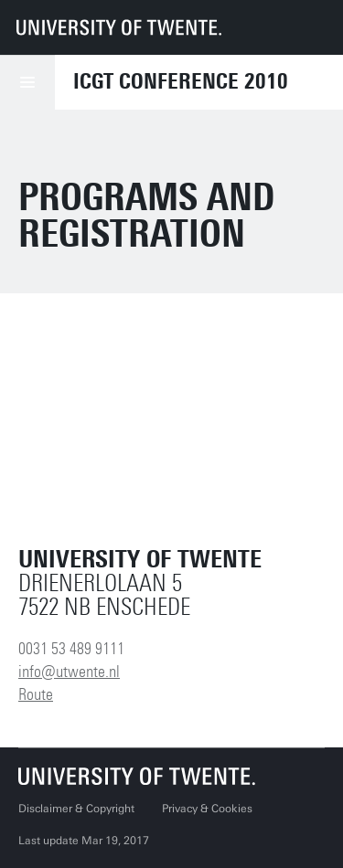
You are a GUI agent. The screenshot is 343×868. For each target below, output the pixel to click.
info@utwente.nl (69, 672)
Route (36, 694)
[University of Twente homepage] (119, 27)
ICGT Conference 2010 (181, 81)
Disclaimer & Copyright (76, 809)
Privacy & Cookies (207, 809)
